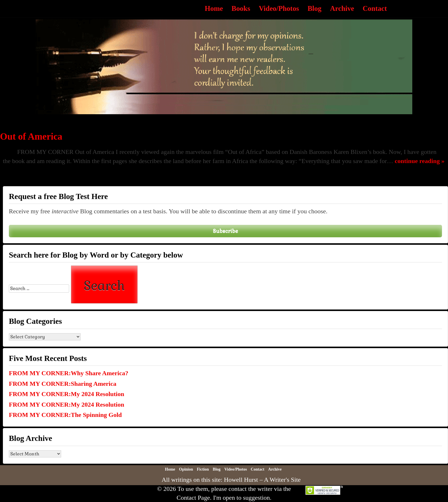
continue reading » (419, 161)
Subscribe (225, 231)
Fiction (203, 469)
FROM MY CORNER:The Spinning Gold (65, 415)
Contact (375, 8)
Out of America (31, 136)
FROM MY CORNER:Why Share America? (69, 373)
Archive (342, 8)
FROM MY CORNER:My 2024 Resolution (67, 394)
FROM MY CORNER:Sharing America (63, 384)
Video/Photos (279, 8)
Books (241, 8)
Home (214, 8)
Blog (314, 8)
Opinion (186, 469)
